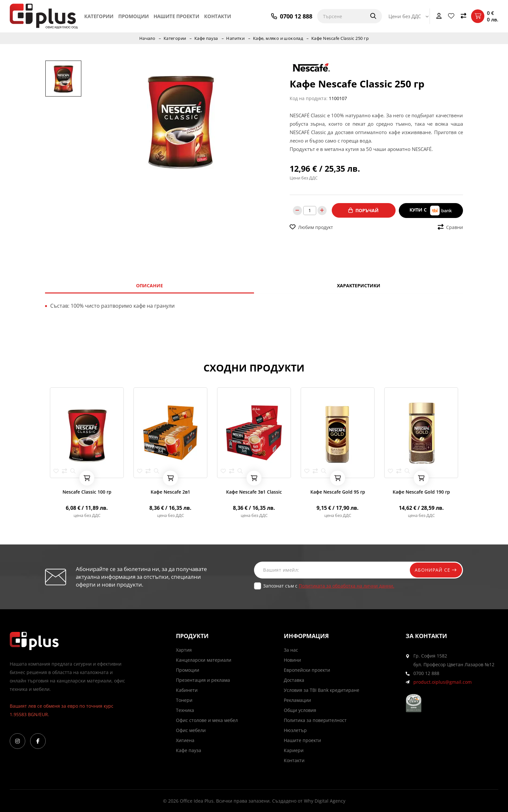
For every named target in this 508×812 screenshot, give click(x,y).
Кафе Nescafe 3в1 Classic (254, 492)
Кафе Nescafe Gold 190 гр (421, 492)
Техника (185, 710)
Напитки (236, 38)
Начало (146, 38)
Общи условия (300, 710)
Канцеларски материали (204, 660)
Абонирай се (434, 570)
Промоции (133, 16)
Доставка (294, 680)
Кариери (294, 750)
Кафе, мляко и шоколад (278, 38)
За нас (291, 650)
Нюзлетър (295, 730)
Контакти (218, 16)
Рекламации (297, 700)
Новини (292, 660)
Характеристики (359, 286)
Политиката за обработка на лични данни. (346, 586)
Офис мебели (191, 730)
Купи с (431, 210)
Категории (99, 16)
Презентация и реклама (203, 680)
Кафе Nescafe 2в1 (170, 492)
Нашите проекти (176, 16)
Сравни (450, 227)
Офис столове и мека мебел (207, 720)
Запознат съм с (329, 586)
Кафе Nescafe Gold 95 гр (338, 492)
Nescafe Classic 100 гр (87, 492)
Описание (150, 286)
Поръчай (364, 210)
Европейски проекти (307, 670)
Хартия (184, 650)
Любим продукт (311, 227)
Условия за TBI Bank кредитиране (322, 690)
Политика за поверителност (315, 720)
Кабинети (187, 690)
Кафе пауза (206, 38)
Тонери (184, 700)
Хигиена (185, 740)
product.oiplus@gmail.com (443, 682)
